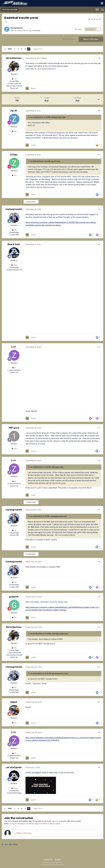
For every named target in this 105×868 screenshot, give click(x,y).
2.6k (14, 449)
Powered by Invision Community (52, 864)
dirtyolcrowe (56, 117)
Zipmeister (18, 28)
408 (14, 131)
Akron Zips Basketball (32, 30)
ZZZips (14, 155)
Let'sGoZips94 (14, 767)
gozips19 (14, 597)
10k (14, 230)
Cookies (58, 859)
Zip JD (14, 111)
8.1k (14, 723)
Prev (10, 49)
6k (14, 368)
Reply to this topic (91, 39)
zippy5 (14, 702)
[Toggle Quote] (29, 117)
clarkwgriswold (14, 209)
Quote (33, 88)
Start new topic (69, 39)
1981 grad (14, 428)
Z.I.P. (14, 347)
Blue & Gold (14, 244)
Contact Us (48, 859)
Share (78, 29)
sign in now (56, 821)
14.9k (14, 265)
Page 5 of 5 (38, 49)
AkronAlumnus (14, 58)
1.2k (14, 79)
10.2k (14, 788)
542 (14, 175)
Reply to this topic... (24, 833)
